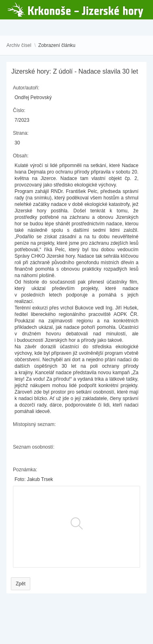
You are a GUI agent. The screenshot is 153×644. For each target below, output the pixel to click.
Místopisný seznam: (34, 424)
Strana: (21, 133)
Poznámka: (25, 470)
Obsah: (21, 156)
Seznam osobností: (34, 447)
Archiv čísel (19, 45)
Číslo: (19, 110)
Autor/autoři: (26, 88)
